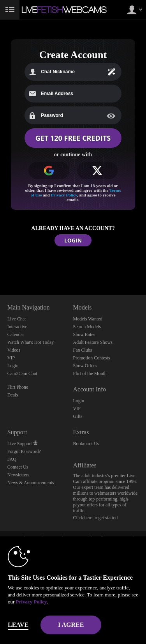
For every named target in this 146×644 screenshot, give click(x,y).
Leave (18, 625)
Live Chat (17, 319)
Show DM (0, 266)
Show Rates (84, 334)
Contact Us (18, 467)
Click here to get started (96, 518)
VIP (11, 358)
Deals (13, 395)
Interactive (17, 327)
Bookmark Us (86, 444)
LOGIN (73, 240)
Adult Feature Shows (93, 342)
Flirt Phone (18, 387)
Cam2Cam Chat (22, 373)
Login (13, 366)
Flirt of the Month (90, 373)
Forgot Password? (24, 451)
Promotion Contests (92, 358)
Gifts (78, 416)
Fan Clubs (83, 350)
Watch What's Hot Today (31, 342)
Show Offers (85, 366)
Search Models (87, 327)
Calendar (16, 334)
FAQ (12, 459)
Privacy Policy (64, 195)
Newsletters (18, 475)
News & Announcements (31, 483)
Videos (14, 350)
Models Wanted (88, 319)
